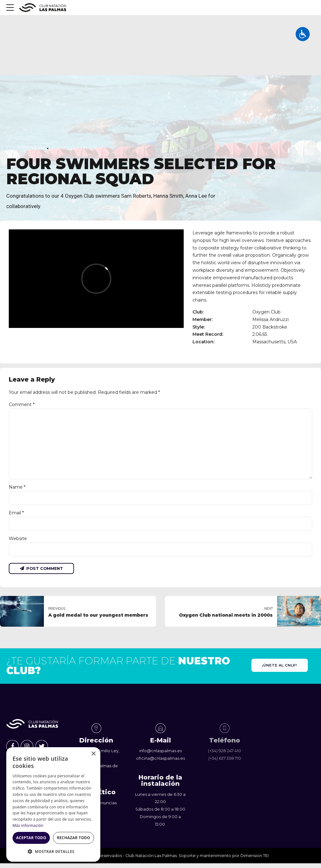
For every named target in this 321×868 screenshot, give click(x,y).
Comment (22, 405)
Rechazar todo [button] (73, 838)
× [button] (93, 754)
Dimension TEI (255, 856)
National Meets (75, 148)
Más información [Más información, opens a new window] (28, 825)
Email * (16, 513)
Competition (25, 148)
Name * (17, 487)
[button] (53, 852)
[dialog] (53, 804)
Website (18, 539)
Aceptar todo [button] (31, 838)
